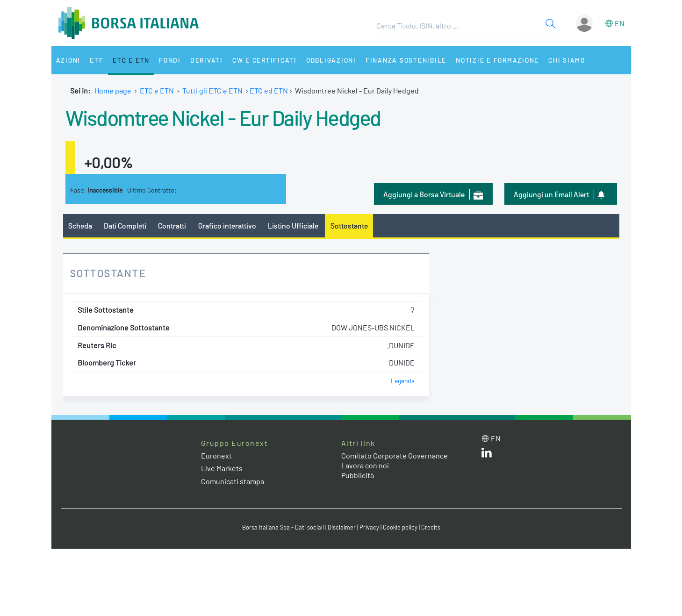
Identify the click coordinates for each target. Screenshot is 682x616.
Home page (113, 90)
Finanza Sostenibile (406, 60)
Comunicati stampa (233, 481)
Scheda (80, 226)
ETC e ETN (131, 60)
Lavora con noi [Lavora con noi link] (365, 465)
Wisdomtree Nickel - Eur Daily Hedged (223, 117)
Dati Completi (125, 226)
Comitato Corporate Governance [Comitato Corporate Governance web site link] (395, 455)
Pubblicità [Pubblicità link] (358, 475)
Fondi (170, 60)
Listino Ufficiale (293, 226)
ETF (97, 60)
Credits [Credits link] (431, 527)
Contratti (172, 226)
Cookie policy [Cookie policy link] (400, 527)
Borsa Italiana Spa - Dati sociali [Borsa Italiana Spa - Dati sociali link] (283, 527)
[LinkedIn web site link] (487, 455)
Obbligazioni (331, 60)
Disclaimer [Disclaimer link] (342, 527)
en (620, 23)
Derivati (207, 60)
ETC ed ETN (269, 90)
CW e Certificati (265, 60)
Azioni (68, 60)
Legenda (403, 381)
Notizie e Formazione (497, 60)
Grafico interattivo (227, 226)
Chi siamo (567, 60)
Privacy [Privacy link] (369, 527)
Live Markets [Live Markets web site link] (222, 468)
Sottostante (349, 226)
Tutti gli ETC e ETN (212, 90)
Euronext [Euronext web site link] (216, 455)
